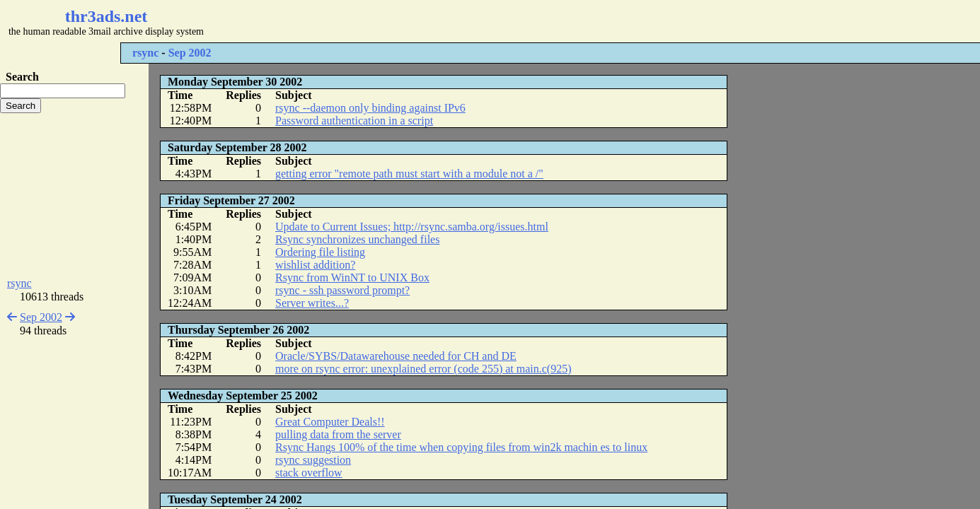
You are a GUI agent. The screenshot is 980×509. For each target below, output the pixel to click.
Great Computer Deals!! (330, 422)
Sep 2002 (190, 53)
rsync (145, 53)
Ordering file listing (320, 252)
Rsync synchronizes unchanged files (357, 239)
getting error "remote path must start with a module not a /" (409, 174)
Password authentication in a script (354, 121)
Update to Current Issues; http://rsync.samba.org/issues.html (412, 227)
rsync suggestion (313, 460)
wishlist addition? (315, 265)
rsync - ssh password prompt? (342, 290)
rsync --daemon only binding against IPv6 (370, 108)
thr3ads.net (106, 16)
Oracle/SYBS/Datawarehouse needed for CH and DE (396, 356)
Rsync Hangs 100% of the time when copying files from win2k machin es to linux (461, 447)
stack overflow (309, 473)
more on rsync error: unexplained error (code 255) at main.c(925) (423, 369)
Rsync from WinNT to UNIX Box (352, 277)
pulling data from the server (338, 434)
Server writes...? (312, 303)
